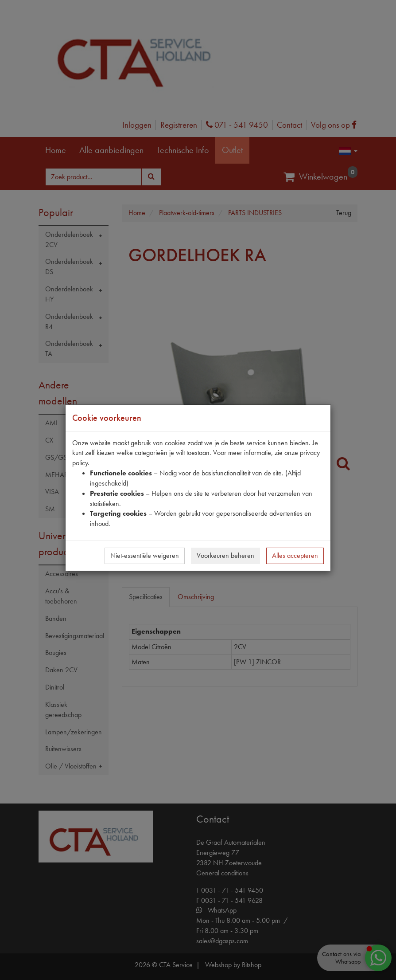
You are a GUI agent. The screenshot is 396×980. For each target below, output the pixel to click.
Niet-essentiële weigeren (145, 555)
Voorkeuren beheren (225, 555)
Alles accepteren (295, 555)
